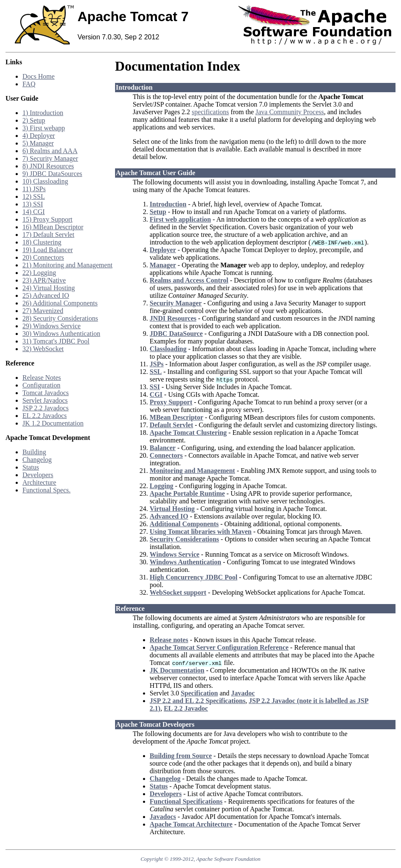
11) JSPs (34, 189)
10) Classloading (45, 181)
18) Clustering (42, 242)
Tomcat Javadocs (46, 393)
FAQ (29, 84)
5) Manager (38, 143)
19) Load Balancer (48, 250)
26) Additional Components (60, 303)
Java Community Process (290, 112)
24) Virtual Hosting (49, 288)
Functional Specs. (47, 490)
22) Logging (39, 273)
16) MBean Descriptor (53, 227)
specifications (210, 112)
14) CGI (34, 212)
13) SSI (33, 204)
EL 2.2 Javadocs (45, 416)
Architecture (39, 482)
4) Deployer (39, 136)
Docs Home (38, 76)
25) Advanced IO (46, 295)
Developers (38, 475)
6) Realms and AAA (50, 151)
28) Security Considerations (60, 318)
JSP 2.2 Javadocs (45, 408)
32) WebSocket (43, 349)
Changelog (37, 460)
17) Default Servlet (48, 235)
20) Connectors (43, 257)
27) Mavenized (43, 311)
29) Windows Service (52, 326)
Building (34, 452)
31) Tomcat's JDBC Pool (56, 341)
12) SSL (34, 196)
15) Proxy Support (47, 219)
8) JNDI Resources (48, 166)
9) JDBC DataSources (52, 174)
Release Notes (42, 378)
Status (31, 467)
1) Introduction (43, 113)
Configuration (41, 385)
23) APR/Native (44, 280)
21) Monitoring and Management (67, 265)
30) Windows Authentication (61, 334)
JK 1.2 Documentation (53, 423)
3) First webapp (44, 128)
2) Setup (34, 120)
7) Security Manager (50, 158)
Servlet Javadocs (45, 400)
